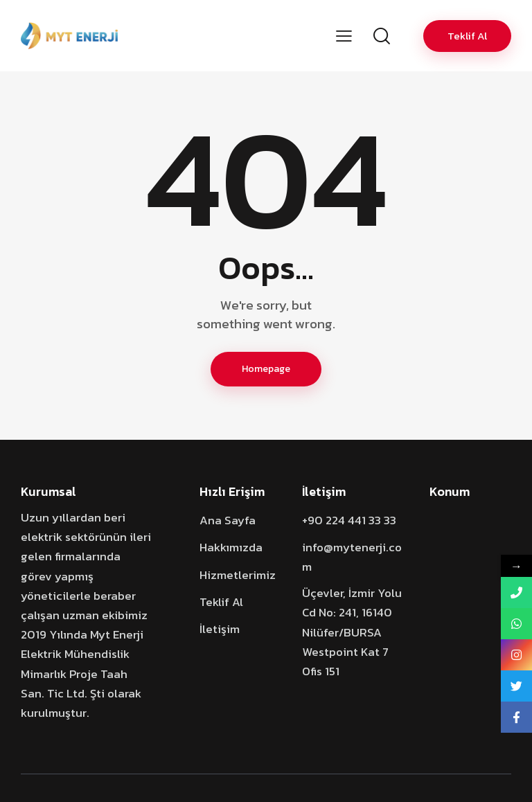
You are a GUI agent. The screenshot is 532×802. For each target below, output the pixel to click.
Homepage (266, 369)
